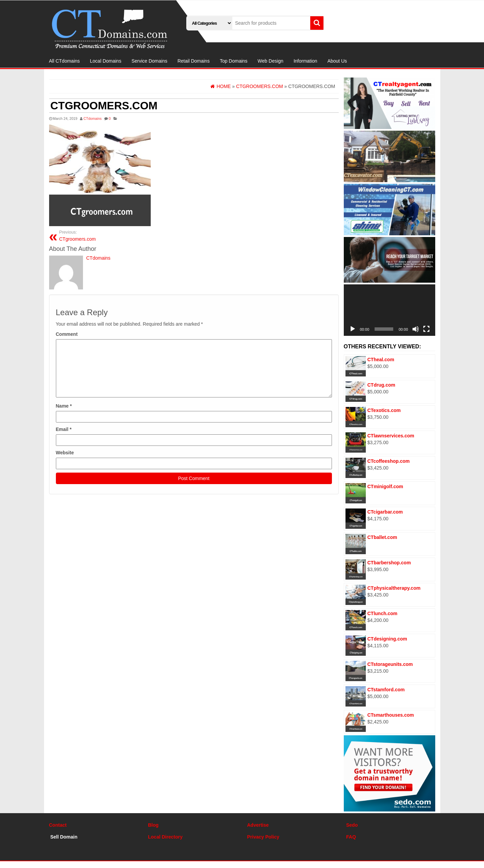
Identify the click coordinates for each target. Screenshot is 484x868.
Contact (58, 825)
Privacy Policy (263, 837)
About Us (337, 61)
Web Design (271, 61)
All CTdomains (65, 61)
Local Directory (165, 837)
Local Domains (106, 61)
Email (64, 429)
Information (306, 61)
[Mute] (416, 329)
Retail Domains (194, 61)
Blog (153, 825)
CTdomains (92, 118)
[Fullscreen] (426, 329)
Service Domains (149, 61)
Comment (67, 334)
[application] (390, 310)
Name (64, 406)
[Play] (353, 329)
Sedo (352, 825)
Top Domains (234, 61)
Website (65, 453)
